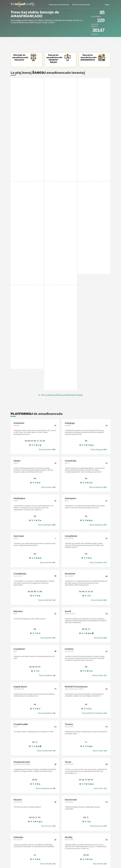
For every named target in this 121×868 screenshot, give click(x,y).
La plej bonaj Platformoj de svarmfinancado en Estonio (60, 843)
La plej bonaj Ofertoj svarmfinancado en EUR (24, 843)
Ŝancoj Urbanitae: (48, 733)
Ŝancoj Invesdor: (48, 771)
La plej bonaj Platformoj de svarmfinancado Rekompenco (61, 836)
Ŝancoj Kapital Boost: (47, 582)
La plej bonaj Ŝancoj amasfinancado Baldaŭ (24, 826)
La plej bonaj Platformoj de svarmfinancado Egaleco (60, 823)
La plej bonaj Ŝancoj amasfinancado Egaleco (24, 833)
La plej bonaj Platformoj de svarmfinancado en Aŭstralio (61, 841)
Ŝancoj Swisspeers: (98, 394)
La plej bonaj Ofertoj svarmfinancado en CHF (24, 841)
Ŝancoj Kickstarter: (47, 319)
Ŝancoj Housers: (48, 695)
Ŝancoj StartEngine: (47, 394)
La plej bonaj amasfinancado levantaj (48, 73)
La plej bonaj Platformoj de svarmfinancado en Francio (60, 850)
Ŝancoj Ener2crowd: (98, 695)
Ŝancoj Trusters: (100, 620)
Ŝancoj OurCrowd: (48, 432)
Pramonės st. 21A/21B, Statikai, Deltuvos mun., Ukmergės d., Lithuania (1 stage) (59, 161)
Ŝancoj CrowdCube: (98, 356)
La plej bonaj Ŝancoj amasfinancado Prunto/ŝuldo (26, 835)
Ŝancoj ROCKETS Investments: (94, 582)
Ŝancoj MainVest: (48, 507)
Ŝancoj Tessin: (100, 658)
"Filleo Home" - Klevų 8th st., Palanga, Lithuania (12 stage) (25, 160)
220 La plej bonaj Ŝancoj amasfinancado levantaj (61, 264)
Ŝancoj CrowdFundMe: (46, 620)
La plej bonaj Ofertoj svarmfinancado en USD (24, 849)
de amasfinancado (37, 283)
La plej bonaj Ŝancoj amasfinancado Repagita (25, 830)
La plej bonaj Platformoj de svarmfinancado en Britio (60, 854)
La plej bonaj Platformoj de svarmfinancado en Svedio (60, 860)
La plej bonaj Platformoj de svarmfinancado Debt (59, 830)
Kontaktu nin (14, 852)
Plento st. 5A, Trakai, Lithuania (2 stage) (60, 99)
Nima (14, 219)
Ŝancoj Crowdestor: (47, 545)
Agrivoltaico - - (86, 159)
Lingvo (107, 5)
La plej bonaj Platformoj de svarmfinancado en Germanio (61, 852)
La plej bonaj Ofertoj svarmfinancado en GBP (24, 845)
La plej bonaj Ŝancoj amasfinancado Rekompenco (26, 837)
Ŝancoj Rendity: (100, 733)
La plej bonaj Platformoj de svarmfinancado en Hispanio (61, 845)
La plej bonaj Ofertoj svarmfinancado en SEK (24, 847)
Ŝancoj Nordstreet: (99, 469)
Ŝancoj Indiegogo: (99, 319)
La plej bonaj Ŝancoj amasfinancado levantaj (24, 823)
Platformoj (96, 17)
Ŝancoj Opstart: (100, 771)
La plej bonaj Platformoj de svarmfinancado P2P (59, 832)
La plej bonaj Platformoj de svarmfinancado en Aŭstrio (60, 839)
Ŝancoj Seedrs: (48, 356)
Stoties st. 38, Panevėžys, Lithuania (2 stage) (23, 99)
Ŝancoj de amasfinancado (81, 5)
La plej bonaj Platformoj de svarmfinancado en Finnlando (61, 847)
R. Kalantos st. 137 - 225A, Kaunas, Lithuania (91, 99)
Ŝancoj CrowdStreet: (98, 432)
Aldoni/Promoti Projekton (18, 855)
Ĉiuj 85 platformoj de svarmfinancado (61, 780)
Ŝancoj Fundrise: (99, 545)
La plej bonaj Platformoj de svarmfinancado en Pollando (61, 858)
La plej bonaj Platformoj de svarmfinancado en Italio (60, 856)
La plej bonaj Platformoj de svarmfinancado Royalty (60, 834)
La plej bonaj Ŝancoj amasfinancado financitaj (25, 828)
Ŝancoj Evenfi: (100, 507)
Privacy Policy (15, 857)
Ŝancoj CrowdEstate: (47, 469)
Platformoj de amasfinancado (59, 5)
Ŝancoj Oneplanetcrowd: (46, 658)
